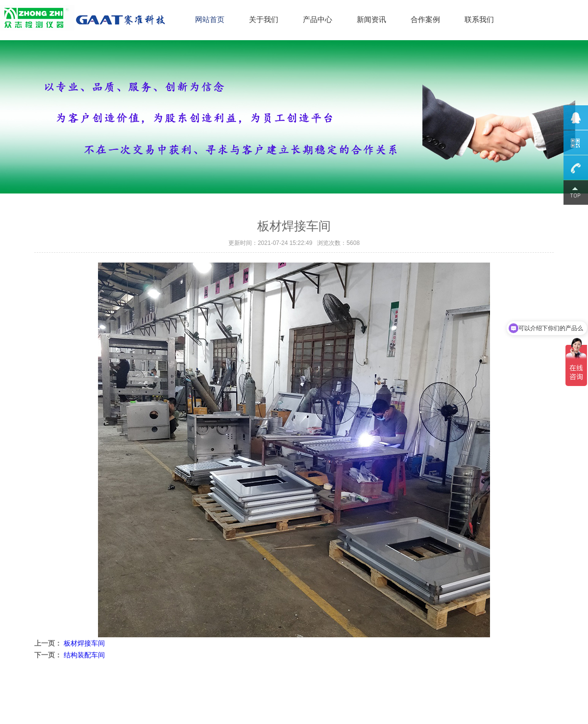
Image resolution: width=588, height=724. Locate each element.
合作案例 (425, 19)
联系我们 (479, 19)
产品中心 (318, 19)
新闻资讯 (371, 19)
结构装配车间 (84, 655)
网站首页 (210, 19)
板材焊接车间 (84, 643)
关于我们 (264, 19)
